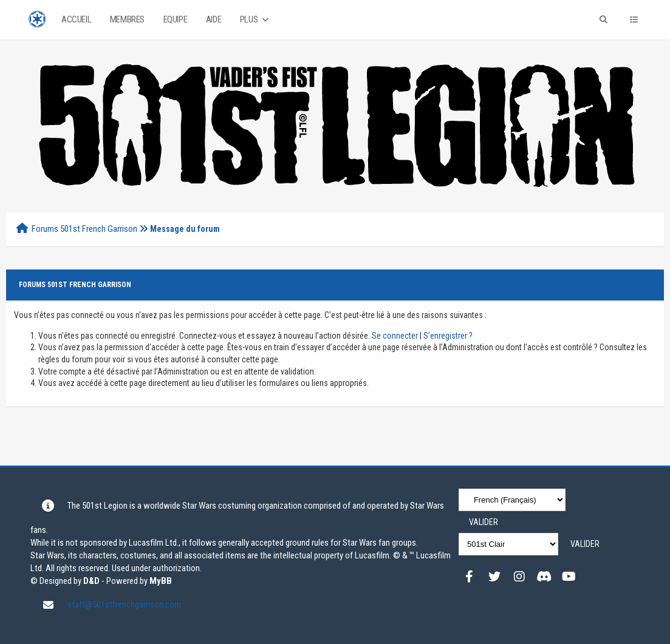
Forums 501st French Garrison (84, 229)
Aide (214, 19)
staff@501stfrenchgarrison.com (124, 605)
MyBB (161, 581)
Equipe (176, 19)
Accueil (76, 19)
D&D (91, 581)
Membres (127, 19)
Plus (255, 20)
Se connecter (395, 336)
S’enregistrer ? (448, 336)
